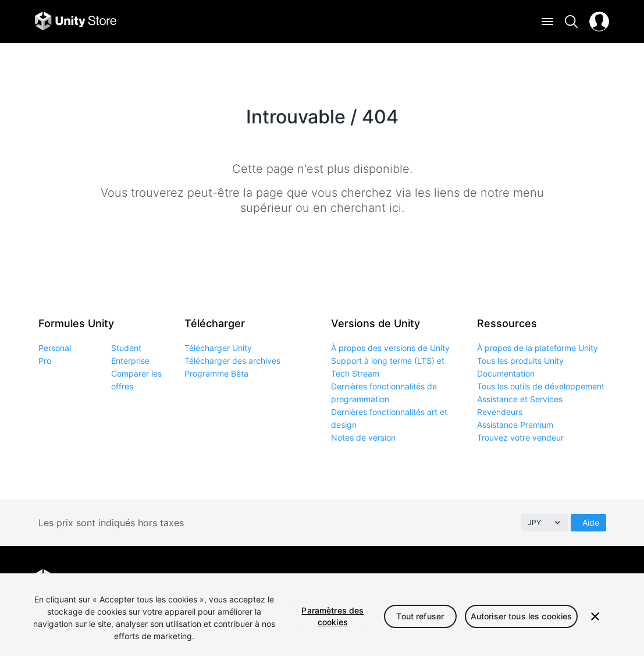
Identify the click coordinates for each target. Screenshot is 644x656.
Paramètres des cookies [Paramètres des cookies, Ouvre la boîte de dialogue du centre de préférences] (332, 616)
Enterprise (130, 361)
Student (126, 348)
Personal (55, 348)
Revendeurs (500, 412)
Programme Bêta (216, 373)
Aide (591, 522)
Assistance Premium (515, 425)
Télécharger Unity (218, 348)
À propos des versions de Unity (390, 348)
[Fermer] (595, 616)
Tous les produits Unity (520, 361)
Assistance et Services (520, 399)
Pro (45, 361)
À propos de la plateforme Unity (538, 348)
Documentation (506, 373)
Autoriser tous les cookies (522, 616)
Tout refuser (420, 616)
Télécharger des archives (232, 361)
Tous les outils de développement (541, 386)
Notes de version (363, 437)
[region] (322, 615)
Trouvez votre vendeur (520, 437)
